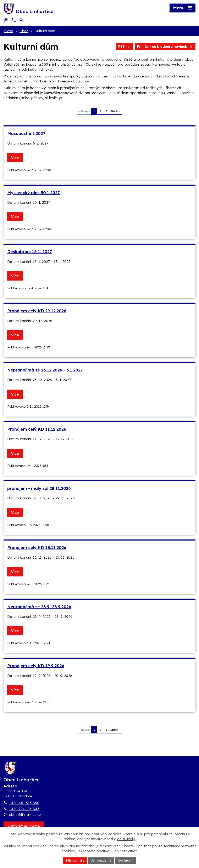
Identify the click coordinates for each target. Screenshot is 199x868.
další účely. (126, 839)
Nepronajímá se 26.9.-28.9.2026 (39, 607)
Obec (24, 31)
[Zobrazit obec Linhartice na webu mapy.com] (24, 826)
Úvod (9, 31)
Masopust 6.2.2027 (26, 133)
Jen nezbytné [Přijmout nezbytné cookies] (101, 861)
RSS (125, 46)
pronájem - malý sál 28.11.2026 (39, 488)
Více (15, 158)
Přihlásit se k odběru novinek (165, 46)
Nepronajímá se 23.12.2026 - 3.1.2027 (45, 370)
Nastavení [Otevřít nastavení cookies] (126, 861)
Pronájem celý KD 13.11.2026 (37, 547)
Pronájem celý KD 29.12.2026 (37, 311)
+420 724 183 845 (24, 809)
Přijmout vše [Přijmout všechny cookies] (75, 861)
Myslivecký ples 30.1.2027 (34, 193)
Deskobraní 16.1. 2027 (30, 252)
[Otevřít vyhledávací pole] (22, 20)
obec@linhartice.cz (25, 815)
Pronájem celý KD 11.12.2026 (37, 429)
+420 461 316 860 (24, 803)
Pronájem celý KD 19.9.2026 (36, 666)
